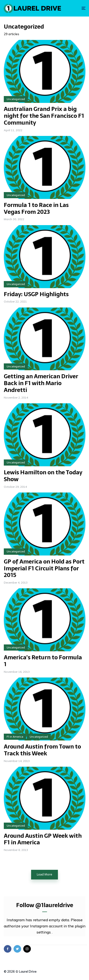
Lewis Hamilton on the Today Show (43, 476)
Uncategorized (16, 99)
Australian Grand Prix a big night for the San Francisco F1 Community (44, 116)
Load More (44, 874)
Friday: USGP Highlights (36, 294)
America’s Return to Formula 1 (43, 661)
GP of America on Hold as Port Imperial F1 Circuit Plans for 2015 (44, 568)
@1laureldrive (54, 905)
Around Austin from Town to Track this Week (42, 750)
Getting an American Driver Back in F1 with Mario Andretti (41, 383)
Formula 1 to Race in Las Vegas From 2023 (36, 209)
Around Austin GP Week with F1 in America (43, 839)
